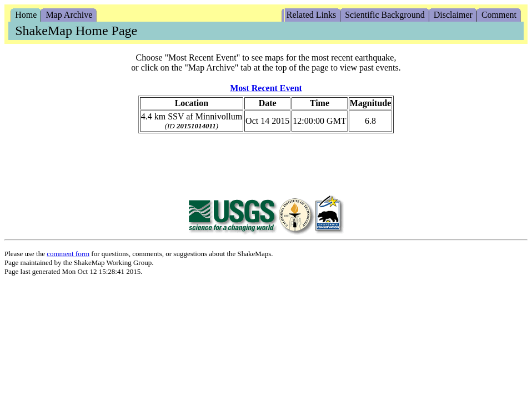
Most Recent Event (266, 88)
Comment (499, 15)
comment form (68, 254)
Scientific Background (385, 15)
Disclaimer (453, 15)
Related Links (311, 15)
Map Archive (69, 15)
